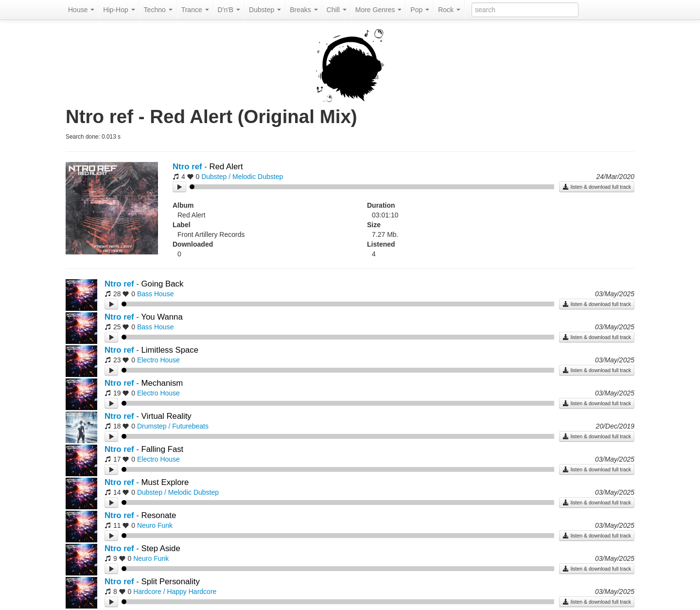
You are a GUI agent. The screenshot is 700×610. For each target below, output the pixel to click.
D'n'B (229, 10)
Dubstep (265, 10)
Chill (337, 10)
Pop (420, 10)
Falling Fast (163, 449)
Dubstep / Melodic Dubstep (242, 177)
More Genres (379, 10)
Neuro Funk (155, 525)
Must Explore (165, 482)
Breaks (304, 10)
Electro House (158, 360)
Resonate (159, 515)
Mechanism (162, 383)
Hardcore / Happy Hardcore (175, 592)
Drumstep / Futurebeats (173, 426)
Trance (195, 10)
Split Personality (171, 582)
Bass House (155, 294)
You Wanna (162, 317)
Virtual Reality (166, 416)
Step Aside (161, 548)
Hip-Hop (119, 10)
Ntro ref (187, 167)
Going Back (163, 284)
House (81, 10)
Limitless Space (170, 350)
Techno (158, 10)
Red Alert (226, 167)
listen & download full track (597, 187)
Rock (449, 10)
